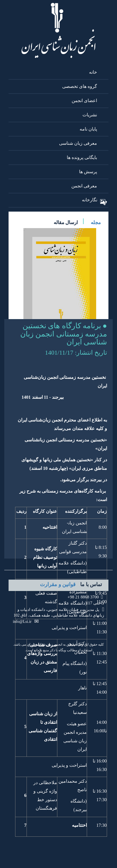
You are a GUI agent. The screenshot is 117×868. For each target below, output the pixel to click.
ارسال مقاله (66, 223)
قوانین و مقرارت (58, 584)
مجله (96, 223)
